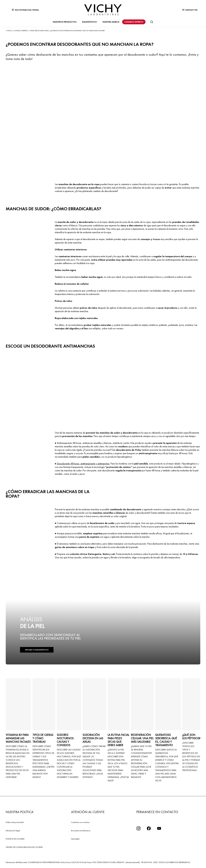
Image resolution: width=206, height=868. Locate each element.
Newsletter (75, 839)
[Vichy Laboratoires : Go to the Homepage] (103, 10)
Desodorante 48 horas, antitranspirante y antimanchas (83, 464)
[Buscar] (151, 22)
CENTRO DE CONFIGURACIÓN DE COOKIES (24, 847)
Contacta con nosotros (80, 822)
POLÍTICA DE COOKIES (15, 839)
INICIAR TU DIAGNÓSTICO (37, 650)
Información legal (13, 831)
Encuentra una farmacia (81, 831)
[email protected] (133, 862)
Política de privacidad (15, 822)
